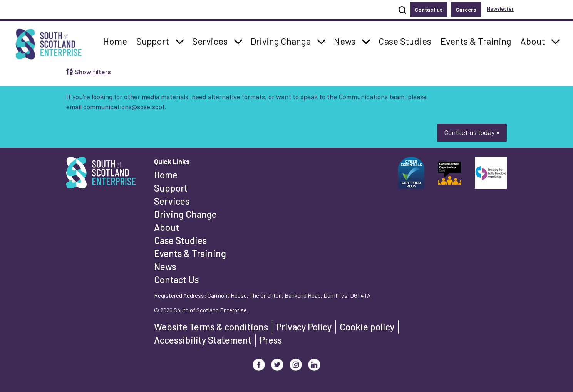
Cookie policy (367, 327)
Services (172, 201)
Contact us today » (472, 132)
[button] (180, 41)
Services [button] (212, 40)
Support (171, 188)
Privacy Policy (304, 327)
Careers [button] (466, 9)
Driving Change (185, 214)
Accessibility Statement (203, 340)
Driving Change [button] (281, 40)
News (165, 266)
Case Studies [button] (405, 40)
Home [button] (117, 40)
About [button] (535, 40)
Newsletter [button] (500, 9)
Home (166, 175)
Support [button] (155, 40)
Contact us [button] (429, 9)
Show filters (89, 72)
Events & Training (190, 253)
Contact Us (176, 279)
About (167, 227)
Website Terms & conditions (211, 327)
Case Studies (180, 240)
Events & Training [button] (476, 40)
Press (271, 340)
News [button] (347, 40)
